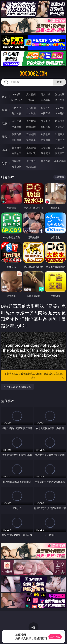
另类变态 (60, 127)
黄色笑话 (45, 153)
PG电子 (17, 94)
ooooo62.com (33, 74)
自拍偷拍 (31, 108)
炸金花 (31, 100)
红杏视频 (17, 167)
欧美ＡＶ (45, 108)
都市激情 (17, 148)
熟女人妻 (17, 113)
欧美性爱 (60, 121)
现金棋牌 (45, 100)
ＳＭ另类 (60, 113)
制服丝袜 (17, 127)
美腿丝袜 (17, 140)
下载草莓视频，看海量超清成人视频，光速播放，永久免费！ (34, 376)
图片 (5, 137)
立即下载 (55, 637)
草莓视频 (45, 161)
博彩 (5, 97)
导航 (5, 163)
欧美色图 (45, 134)
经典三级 (31, 127)
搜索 (59, 82)
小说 (5, 150)
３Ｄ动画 (60, 108)
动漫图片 (60, 134)
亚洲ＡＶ (17, 108)
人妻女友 (45, 148)
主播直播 (45, 113)
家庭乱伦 (31, 148)
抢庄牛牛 (60, 100)
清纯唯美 (31, 140)
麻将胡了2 (17, 100)
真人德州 (31, 94)
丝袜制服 (31, 113)
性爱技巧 (60, 153)
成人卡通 (45, 121)
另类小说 (31, 153)
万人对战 (45, 94)
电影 (5, 123)
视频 (5, 110)
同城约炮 (17, 161)
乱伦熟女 (45, 127)
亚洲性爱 (17, 121)
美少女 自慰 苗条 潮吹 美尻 (17, 387)
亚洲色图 (31, 134)
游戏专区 (60, 94)
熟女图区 (45, 140)
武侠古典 (60, 148)
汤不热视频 (60, 161)
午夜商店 (31, 161)
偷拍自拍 (31, 121)
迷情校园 (17, 153)
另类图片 (60, 140)
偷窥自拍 (17, 134)
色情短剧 (31, 167)
